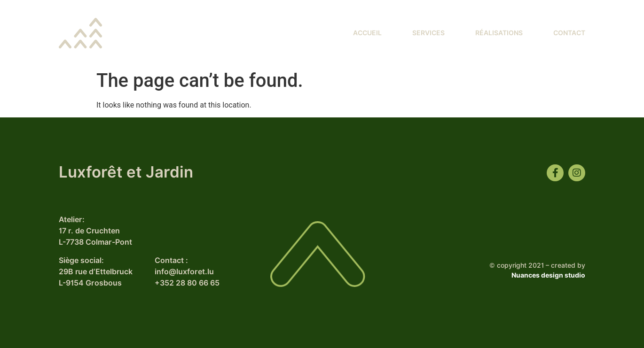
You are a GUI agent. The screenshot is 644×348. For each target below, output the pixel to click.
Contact (569, 33)
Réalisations (499, 33)
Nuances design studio (548, 275)
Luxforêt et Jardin (126, 172)
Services (428, 33)
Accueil (367, 33)
